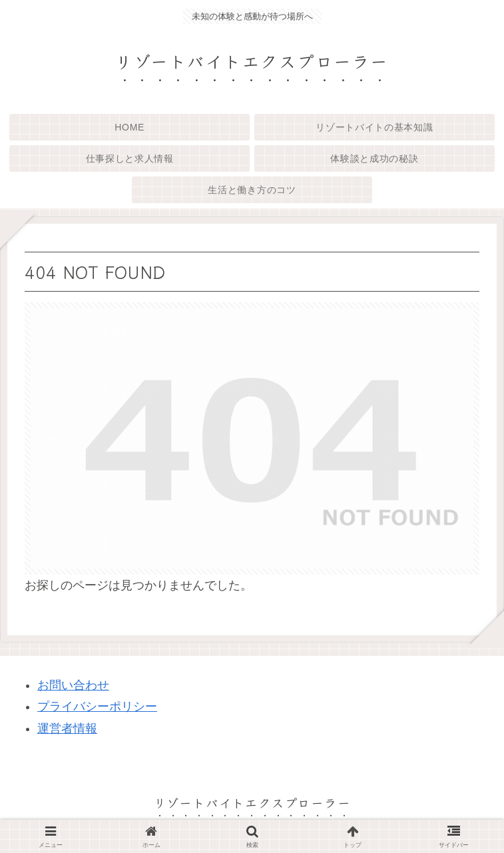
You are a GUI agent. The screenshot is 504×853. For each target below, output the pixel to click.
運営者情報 (67, 728)
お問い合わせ (73, 685)
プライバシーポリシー (97, 707)
